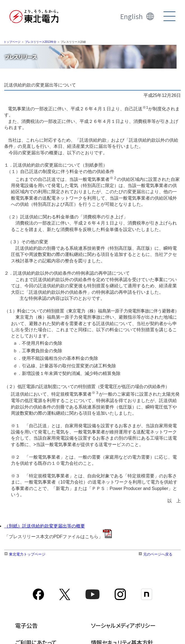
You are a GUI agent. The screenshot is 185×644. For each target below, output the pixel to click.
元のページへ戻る (155, 554)
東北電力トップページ (25, 554)
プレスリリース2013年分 (41, 42)
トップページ (12, 42)
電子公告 (26, 625)
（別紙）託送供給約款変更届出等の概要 (45, 526)
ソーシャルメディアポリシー (123, 625)
